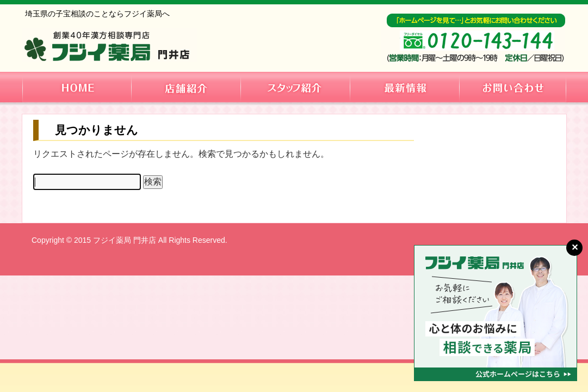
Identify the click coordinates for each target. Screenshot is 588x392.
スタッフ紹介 (295, 87)
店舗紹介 (185, 87)
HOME (77, 87)
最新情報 (405, 87)
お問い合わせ (513, 87)
